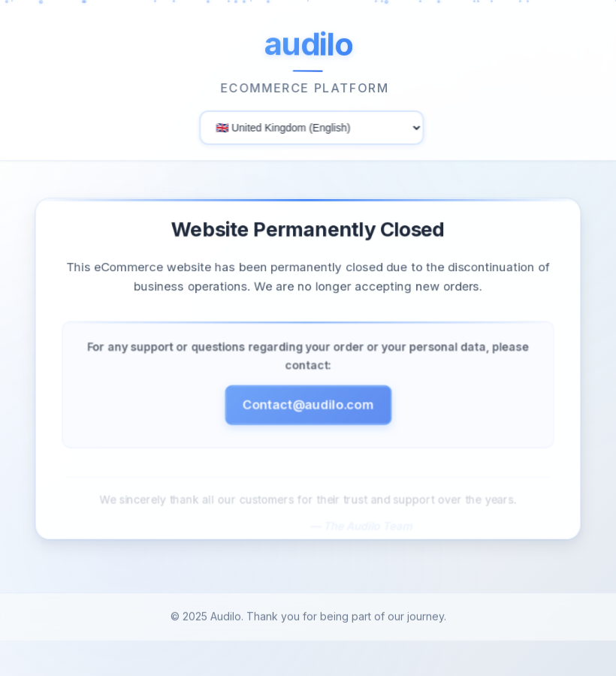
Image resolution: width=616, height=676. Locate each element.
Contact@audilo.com (308, 404)
